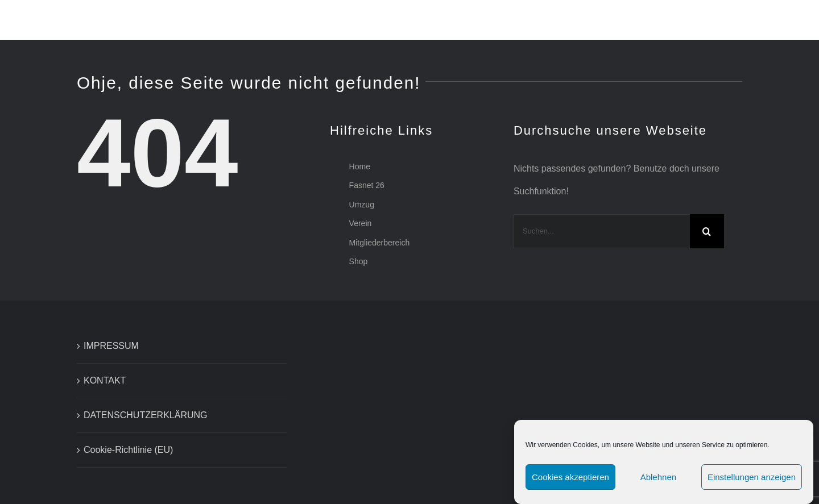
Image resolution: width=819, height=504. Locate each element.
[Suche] (707, 231)
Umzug (362, 205)
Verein (361, 223)
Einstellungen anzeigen (752, 477)
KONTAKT (105, 380)
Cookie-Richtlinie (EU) (128, 450)
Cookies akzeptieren (570, 477)
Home (360, 166)
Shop (359, 261)
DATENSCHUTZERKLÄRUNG (146, 415)
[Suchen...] (602, 231)
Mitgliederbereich (380, 243)
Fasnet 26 (367, 185)
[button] (765, 20)
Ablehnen (658, 477)
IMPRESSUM (111, 346)
